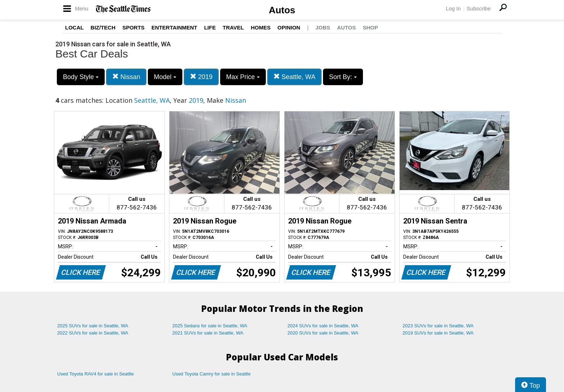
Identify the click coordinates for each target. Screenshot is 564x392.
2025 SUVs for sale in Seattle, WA (93, 326)
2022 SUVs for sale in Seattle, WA (93, 333)
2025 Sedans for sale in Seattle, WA (210, 326)
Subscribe (479, 8)
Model (165, 77)
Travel (233, 27)
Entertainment (174, 27)
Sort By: (343, 77)
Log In (453, 8)
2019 (201, 77)
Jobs (323, 27)
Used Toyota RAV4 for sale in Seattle (95, 374)
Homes (261, 27)
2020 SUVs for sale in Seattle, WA (323, 333)
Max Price (243, 77)
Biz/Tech (103, 27)
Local (74, 27)
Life (210, 27)
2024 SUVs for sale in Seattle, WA (323, 326)
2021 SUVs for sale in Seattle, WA (208, 333)
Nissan (126, 77)
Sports (133, 27)
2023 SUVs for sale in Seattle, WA (438, 326)
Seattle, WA (294, 77)
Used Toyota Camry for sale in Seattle (211, 374)
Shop (370, 27)
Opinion (289, 27)
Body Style (81, 77)
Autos (282, 10)
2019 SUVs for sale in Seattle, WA (438, 333)
